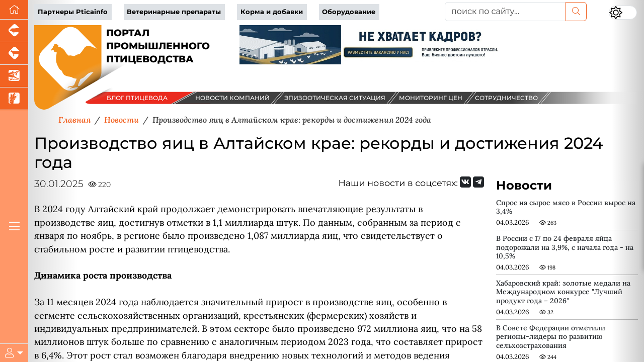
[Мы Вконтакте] (465, 182)
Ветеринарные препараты (174, 12)
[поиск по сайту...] (505, 12)
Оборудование (349, 12)
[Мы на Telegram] (478, 182)
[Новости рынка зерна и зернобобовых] (14, 99)
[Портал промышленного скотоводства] (14, 54)
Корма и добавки (272, 12)
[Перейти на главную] (14, 10)
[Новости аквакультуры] (14, 76)
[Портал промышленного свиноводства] (14, 31)
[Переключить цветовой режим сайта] (623, 13)
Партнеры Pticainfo (73, 12)
